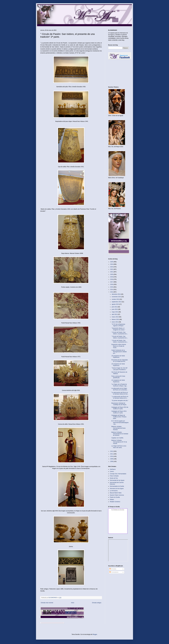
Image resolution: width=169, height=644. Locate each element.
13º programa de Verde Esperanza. (118, 357)
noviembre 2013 (117, 297)
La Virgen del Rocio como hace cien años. (119, 447)
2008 (112, 461)
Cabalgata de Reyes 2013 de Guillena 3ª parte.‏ (120, 408)
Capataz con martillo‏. (118, 438)
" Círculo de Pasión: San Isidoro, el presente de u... (120, 341)
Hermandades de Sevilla (117, 486)
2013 (112, 292)
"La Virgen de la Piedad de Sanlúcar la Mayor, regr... (119, 385)
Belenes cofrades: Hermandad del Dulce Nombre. (119, 428)
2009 (112, 459)
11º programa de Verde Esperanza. (118, 381)
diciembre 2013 (116, 294)
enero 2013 (115, 322)
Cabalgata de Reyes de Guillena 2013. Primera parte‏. (119, 417)
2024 (112, 264)
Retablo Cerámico (115, 502)
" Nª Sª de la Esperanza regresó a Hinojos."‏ (118, 325)
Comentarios (114, 572)
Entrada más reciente (47, 603)
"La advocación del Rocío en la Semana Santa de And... (120, 393)
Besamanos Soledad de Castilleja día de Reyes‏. (119, 404)
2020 (112, 274)
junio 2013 (115, 309)
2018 (112, 279)
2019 (112, 277)
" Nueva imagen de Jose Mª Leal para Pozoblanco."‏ (119, 369)
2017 (112, 282)
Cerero (112, 471)
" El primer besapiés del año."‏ (120, 401)
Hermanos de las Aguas (117, 489)
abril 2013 (115, 314)
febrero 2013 (116, 319)
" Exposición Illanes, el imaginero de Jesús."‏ (118, 329)
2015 (112, 287)
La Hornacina (114, 491)
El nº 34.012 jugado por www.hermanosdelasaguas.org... (120, 422)
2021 (112, 272)
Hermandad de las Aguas (117, 480)
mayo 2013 (115, 312)
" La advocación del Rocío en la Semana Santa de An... (120, 397)
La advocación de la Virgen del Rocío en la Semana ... (120, 389)
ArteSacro (113, 469)
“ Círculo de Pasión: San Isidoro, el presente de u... (120, 333)
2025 (112, 262)
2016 (112, 284)
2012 (112, 451)
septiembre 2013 (117, 302)
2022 (112, 269)
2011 (112, 454)
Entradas (113, 569)
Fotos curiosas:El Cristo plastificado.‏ (118, 377)
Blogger (95, 634)
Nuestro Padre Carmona (117, 495)
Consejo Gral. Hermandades (118, 474)
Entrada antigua (97, 603)
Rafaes (112, 500)
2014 (112, 289)
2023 (112, 267)
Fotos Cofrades (114, 476)
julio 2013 (115, 307)
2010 (112, 456)
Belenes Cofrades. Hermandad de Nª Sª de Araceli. (119, 442)
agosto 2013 (115, 304)
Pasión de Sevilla (115, 497)
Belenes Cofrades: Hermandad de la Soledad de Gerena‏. (120, 434)
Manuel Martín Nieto (116, 493)
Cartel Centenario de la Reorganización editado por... (119, 352)
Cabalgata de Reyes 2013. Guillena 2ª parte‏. (119, 412)
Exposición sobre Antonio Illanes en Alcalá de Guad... (119, 346)
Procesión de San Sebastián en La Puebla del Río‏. (120, 361)
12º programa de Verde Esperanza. (118, 365)
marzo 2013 (115, 317)
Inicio (73, 603)
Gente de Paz (114, 478)
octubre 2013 (116, 299)
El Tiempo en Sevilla (118, 510)
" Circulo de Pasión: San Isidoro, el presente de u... (120, 337)
